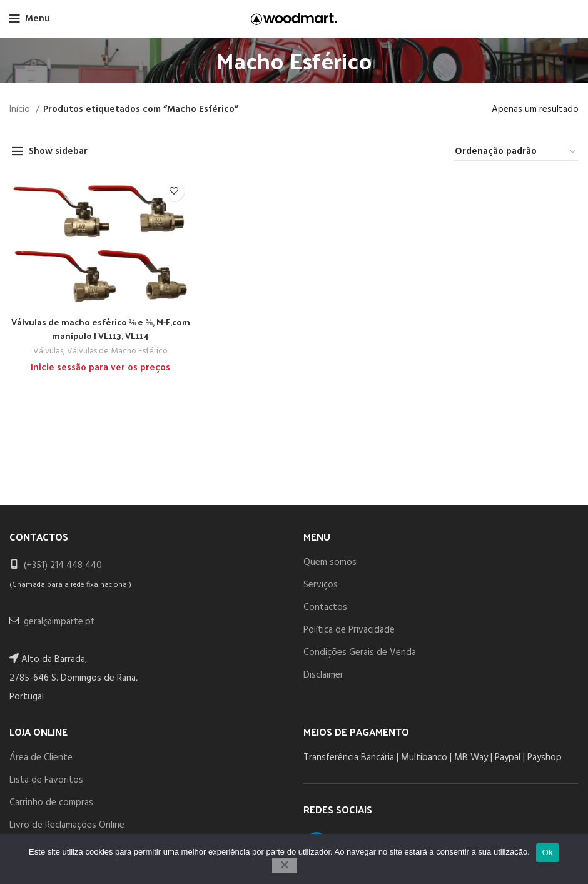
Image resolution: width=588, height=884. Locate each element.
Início (21, 109)
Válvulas (47, 352)
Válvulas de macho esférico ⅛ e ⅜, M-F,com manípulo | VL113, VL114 (100, 328)
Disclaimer (323, 675)
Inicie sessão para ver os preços (100, 367)
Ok (548, 852)
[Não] (285, 866)
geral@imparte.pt (59, 622)
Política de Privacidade (349, 630)
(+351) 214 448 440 (63, 566)
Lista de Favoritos (46, 780)
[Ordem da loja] (516, 152)
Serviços (321, 585)
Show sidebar (58, 151)
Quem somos (330, 562)
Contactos (325, 607)
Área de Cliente (41, 758)
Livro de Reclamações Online (67, 825)
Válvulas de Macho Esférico (117, 352)
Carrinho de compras (51, 803)
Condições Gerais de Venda (360, 653)
